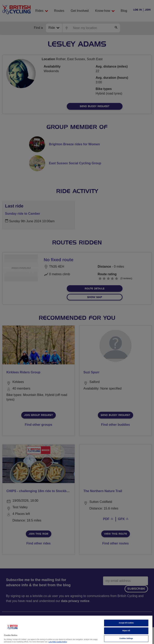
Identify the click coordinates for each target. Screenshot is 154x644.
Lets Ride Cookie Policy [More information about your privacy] (58, 642)
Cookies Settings (126, 639)
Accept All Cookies (126, 623)
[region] (76, 630)
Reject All (126, 631)
